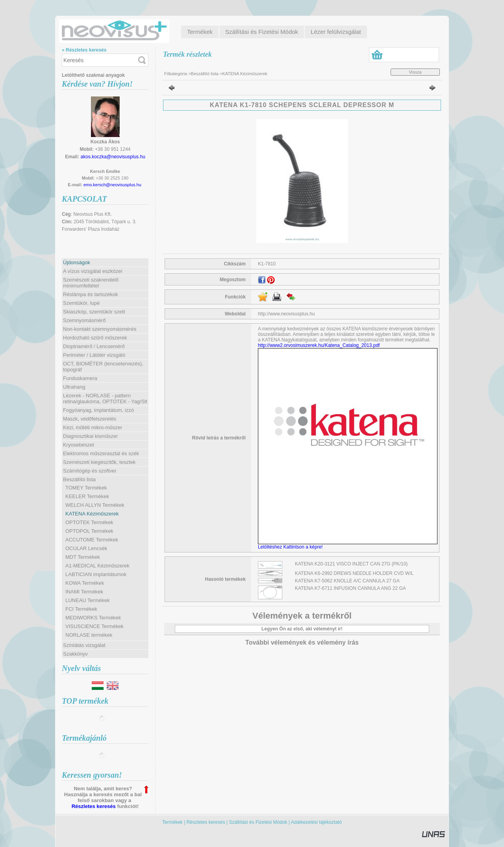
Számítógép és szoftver (90, 471)
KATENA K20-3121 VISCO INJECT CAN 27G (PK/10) (351, 564)
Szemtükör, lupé (81, 303)
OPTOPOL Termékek (89, 531)
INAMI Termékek (84, 592)
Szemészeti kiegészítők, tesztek (99, 462)
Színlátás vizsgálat (84, 645)
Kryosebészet (79, 445)
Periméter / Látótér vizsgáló (94, 355)
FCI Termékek (81, 609)
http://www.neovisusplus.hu (286, 314)
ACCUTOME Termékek (92, 540)
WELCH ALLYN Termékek (95, 505)
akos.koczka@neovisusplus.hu (113, 157)
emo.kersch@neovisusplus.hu (112, 185)
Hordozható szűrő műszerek (95, 338)
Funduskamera (80, 378)
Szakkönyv (75, 654)
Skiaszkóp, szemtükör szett (94, 312)
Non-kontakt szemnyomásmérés (100, 329)
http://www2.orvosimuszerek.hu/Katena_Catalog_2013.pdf (319, 345)
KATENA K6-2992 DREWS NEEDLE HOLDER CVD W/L (354, 573)
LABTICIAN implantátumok (96, 574)
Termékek (172, 822)
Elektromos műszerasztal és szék (101, 453)
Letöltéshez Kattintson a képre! (292, 547)
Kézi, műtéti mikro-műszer (93, 427)
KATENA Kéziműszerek (92, 514)
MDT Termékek (83, 557)
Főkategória (176, 74)
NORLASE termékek (89, 635)
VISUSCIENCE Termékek (94, 626)
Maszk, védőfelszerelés (90, 419)
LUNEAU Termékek (87, 600)
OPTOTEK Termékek (89, 522)
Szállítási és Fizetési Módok (258, 822)
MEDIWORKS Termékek (93, 618)
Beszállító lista (205, 74)
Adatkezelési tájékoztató (316, 822)
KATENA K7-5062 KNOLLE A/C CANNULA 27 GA (347, 581)
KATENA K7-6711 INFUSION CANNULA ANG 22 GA (350, 588)
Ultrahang (74, 387)
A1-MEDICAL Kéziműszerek (97, 566)
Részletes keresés (94, 806)
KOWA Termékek (85, 583)
